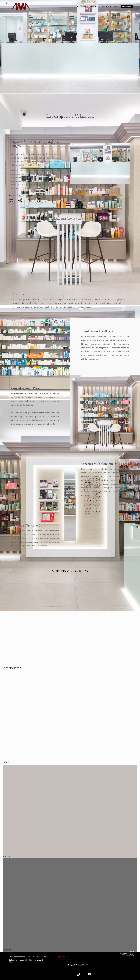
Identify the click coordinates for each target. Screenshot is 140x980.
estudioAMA (81, 6)
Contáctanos (127, 6)
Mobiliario (94, 6)
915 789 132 (63, 957)
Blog (115, 6)
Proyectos (106, 6)
